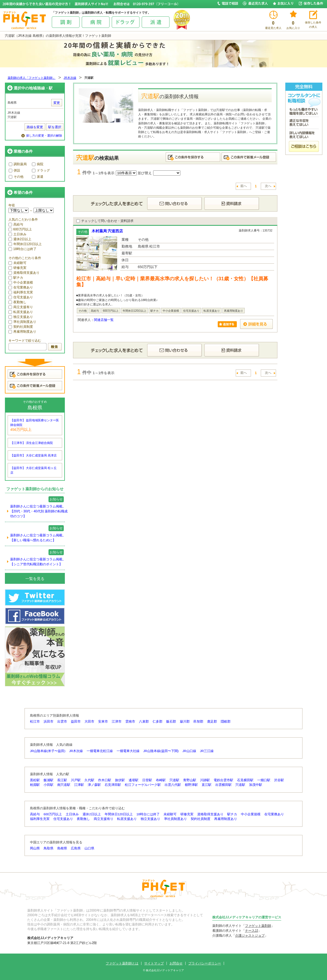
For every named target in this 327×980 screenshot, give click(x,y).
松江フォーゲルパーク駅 (143, 785)
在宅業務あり (21, 287)
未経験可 (17, 263)
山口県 (89, 848)
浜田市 (49, 722)
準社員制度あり (22, 322)
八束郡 (144, 722)
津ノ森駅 (94, 785)
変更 (57, 103)
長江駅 (62, 780)
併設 (14, 170)
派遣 (38, 177)
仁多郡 (158, 722)
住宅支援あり (21, 297)
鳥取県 (49, 848)
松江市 (35, 722)
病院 (38, 164)
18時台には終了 (22, 249)
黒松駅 (35, 780)
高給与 (16, 224)
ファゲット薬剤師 (258, 926)
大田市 (89, 722)
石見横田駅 (245, 780)
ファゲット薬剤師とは (122, 963)
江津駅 (79, 785)
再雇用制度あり (22, 332)
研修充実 (17, 268)
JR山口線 (189, 751)
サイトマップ (154, 963)
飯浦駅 (49, 780)
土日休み (17, 234)
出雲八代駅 (173, 785)
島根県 (62, 848)
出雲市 (62, 722)
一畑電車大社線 (128, 751)
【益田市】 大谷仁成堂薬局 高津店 (34, 455)
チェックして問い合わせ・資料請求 (105, 221)
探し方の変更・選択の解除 (44, 136)
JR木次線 (70, 78)
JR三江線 (207, 751)
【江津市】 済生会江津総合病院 (32, 443)
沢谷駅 (279, 780)
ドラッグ (41, 170)
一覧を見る (35, 579)
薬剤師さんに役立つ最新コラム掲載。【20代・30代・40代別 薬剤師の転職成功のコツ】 (39, 511)
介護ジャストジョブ (250, 936)
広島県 (76, 848)
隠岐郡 (226, 722)
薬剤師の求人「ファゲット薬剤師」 (32, 78)
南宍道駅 (64, 785)
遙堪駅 (134, 780)
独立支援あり (21, 317)
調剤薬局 (18, 164)
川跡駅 (205, 780)
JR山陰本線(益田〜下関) (161, 751)
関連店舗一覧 (104, 320)
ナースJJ (252, 931)
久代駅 (89, 780)
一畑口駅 (264, 780)
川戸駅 (76, 780)
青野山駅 (190, 780)
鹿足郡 (212, 722)
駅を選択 (55, 127)
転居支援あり (21, 312)
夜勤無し (17, 302)
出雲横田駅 (223, 785)
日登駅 (147, 780)
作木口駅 (105, 780)
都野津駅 (191, 785)
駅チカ (16, 278)
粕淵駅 (35, 785)
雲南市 (130, 722)
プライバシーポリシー (205, 963)
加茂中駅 (256, 785)
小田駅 (49, 785)
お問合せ (176, 963)
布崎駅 (161, 780)
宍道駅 (174, 780)
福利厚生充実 (21, 292)
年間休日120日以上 (25, 244)
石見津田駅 (113, 785)
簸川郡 (185, 722)
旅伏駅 (120, 780)
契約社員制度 (21, 327)
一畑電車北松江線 (100, 751)
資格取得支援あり (24, 273)
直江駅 (207, 785)
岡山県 (35, 848)
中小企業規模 (21, 282)
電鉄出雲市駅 (223, 780)
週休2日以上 (20, 239)
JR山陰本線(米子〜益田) (48, 751)
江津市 (117, 722)
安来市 (103, 722)
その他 (16, 177)
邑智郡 (198, 722)
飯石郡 (171, 722)
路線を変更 (35, 127)
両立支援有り (21, 307)
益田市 (76, 722)
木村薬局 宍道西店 (107, 231)
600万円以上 (20, 229)
